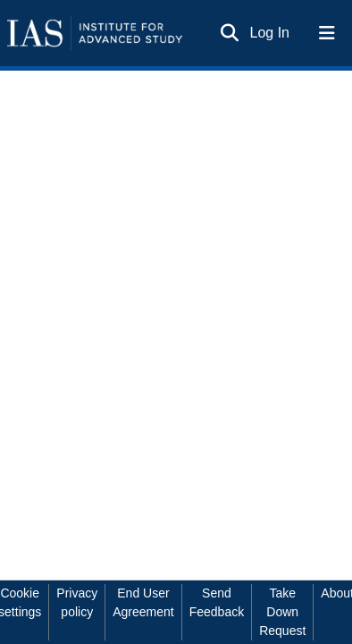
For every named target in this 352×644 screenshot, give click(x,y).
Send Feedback (217, 602)
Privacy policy (77, 602)
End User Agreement (143, 602)
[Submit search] (230, 33)
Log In (271, 33)
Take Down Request (282, 612)
